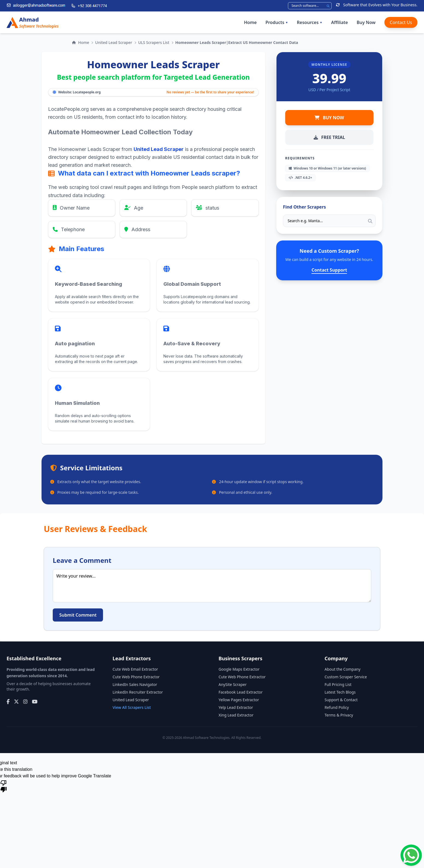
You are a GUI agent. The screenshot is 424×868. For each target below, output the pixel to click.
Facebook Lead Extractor (241, 692)
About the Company (342, 669)
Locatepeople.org (87, 92)
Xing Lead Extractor (236, 715)
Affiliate (339, 22)
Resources (310, 22)
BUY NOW (329, 118)
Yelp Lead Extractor (236, 707)
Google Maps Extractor (239, 669)
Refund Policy (337, 707)
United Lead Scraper (114, 42)
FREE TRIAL (329, 137)
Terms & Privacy (339, 715)
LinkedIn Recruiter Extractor (138, 692)
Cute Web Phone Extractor (136, 677)
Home (250, 22)
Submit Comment (78, 615)
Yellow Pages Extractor (239, 700)
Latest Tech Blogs (340, 692)
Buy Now (366, 22)
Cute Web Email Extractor (135, 669)
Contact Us (401, 22)
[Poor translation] (4, 786)
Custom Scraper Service (346, 677)
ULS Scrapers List (154, 42)
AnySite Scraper (233, 684)
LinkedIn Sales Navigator (135, 684)
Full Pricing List (338, 684)
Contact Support (329, 270)
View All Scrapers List (132, 707)
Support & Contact (341, 700)
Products (277, 22)
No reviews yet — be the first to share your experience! (210, 92)
